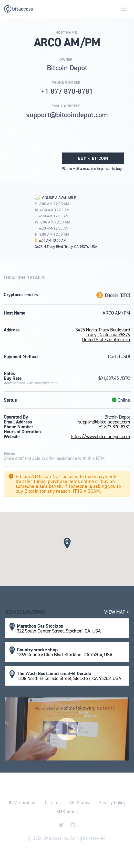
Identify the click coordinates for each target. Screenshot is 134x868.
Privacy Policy (112, 803)
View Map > (117, 612)
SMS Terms (67, 812)
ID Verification (22, 803)
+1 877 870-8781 (114, 427)
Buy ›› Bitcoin (93, 158)
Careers (52, 803)
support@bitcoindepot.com (104, 422)
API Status (79, 803)
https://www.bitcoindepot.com (100, 436)
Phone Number (66, 82)
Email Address (66, 106)
